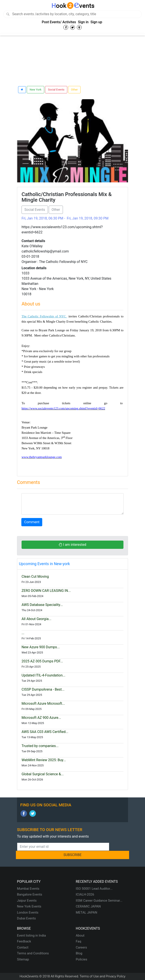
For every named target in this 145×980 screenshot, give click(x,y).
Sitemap (23, 959)
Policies (81, 959)
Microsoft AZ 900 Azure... (41, 718)
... (23, 633)
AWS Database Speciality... (42, 605)
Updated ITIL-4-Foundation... (43, 675)
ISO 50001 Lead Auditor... (94, 889)
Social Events (56, 90)
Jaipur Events (27, 901)
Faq (78, 941)
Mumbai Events (28, 889)
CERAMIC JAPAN (88, 906)
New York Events (29, 906)
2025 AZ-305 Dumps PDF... (42, 661)
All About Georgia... (36, 619)
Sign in (83, 22)
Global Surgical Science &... (43, 774)
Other (74, 90)
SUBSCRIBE (72, 855)
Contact (23, 947)
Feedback (24, 941)
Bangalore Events (30, 894)
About (80, 935)
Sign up (96, 22)
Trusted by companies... (40, 746)
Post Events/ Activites (59, 22)
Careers (81, 947)
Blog (79, 953)
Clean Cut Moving (35, 577)
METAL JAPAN (87, 912)
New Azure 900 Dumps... (41, 647)
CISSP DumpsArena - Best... (43, 689)
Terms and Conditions (33, 953)
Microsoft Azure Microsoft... (43, 704)
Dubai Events (26, 918)
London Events (28, 912)
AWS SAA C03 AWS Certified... (45, 732)
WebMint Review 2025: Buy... (44, 760)
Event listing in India (31, 935)
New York (35, 90)
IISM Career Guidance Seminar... (99, 901)
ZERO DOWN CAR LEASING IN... (46, 591)
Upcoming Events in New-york (44, 564)
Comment (32, 522)
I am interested (72, 545)
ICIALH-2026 (85, 894)
